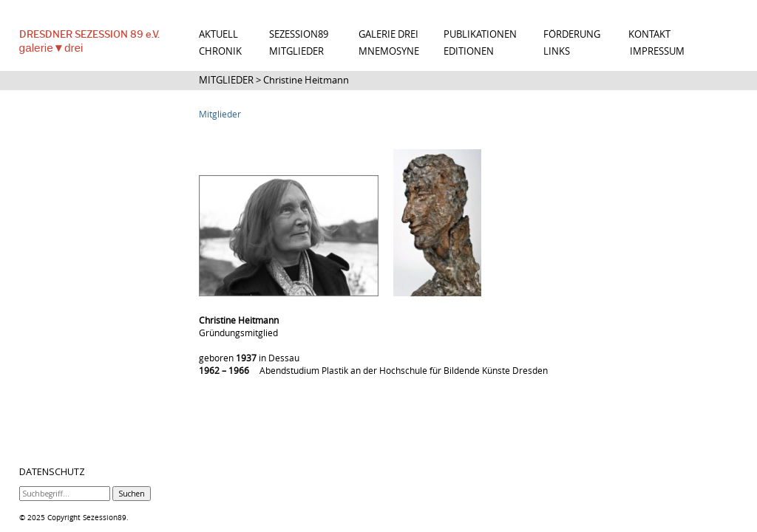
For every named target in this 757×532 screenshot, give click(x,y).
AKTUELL (218, 34)
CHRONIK (220, 51)
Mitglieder (220, 114)
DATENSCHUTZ (52, 472)
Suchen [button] (132, 494)
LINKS (557, 51)
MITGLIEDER (296, 51)
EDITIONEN (469, 51)
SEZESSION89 (299, 34)
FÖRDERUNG (572, 34)
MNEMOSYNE (389, 51)
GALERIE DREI (388, 34)
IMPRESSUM (657, 51)
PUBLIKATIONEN (480, 34)
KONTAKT (649, 34)
